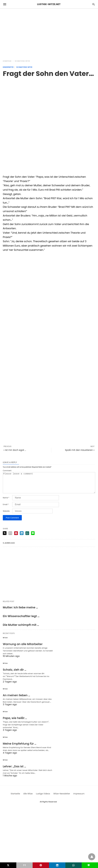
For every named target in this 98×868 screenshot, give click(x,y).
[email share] (10, 538)
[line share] (33, 538)
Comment (7, 471)
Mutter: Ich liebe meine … (20, 612)
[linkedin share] (22, 538)
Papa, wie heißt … (15, 723)
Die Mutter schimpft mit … (21, 629)
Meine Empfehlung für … (20, 748)
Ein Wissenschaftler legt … (21, 621)
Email (6, 509)
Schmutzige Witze (22, 61)
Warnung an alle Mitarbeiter (23, 649)
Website (6, 516)
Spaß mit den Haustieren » (80, 450)
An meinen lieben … (16, 700)
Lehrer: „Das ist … (14, 771)
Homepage (7, 61)
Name (6, 502)
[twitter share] (5, 538)
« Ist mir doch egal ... (15, 450)
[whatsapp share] (27, 538)
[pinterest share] (16, 538)
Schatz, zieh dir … (15, 674)
